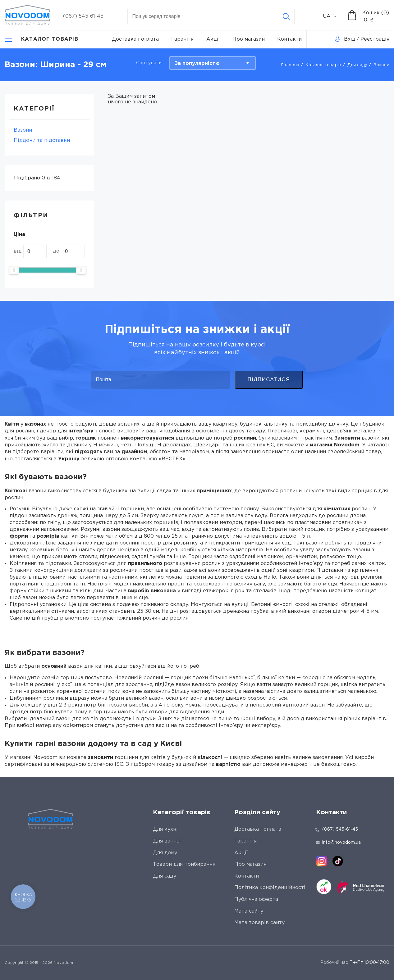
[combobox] (333, 16)
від (18, 251)
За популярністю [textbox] (197, 63)
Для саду (357, 65)
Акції (213, 39)
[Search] (286, 16)
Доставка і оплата (135, 39)
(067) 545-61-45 (83, 16)
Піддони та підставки (42, 140)
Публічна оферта (256, 899)
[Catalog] (41, 39)
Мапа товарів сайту (259, 923)
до (56, 251)
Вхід (350, 39)
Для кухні (165, 829)
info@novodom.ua (338, 842)
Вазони (23, 130)
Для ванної (167, 841)
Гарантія (182, 39)
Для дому (165, 853)
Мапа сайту (249, 911)
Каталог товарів (323, 65)
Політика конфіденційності (270, 888)
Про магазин (249, 39)
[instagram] (322, 861)
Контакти (289, 39)
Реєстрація (375, 39)
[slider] (14, 270)
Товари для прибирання (184, 864)
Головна (290, 65)
